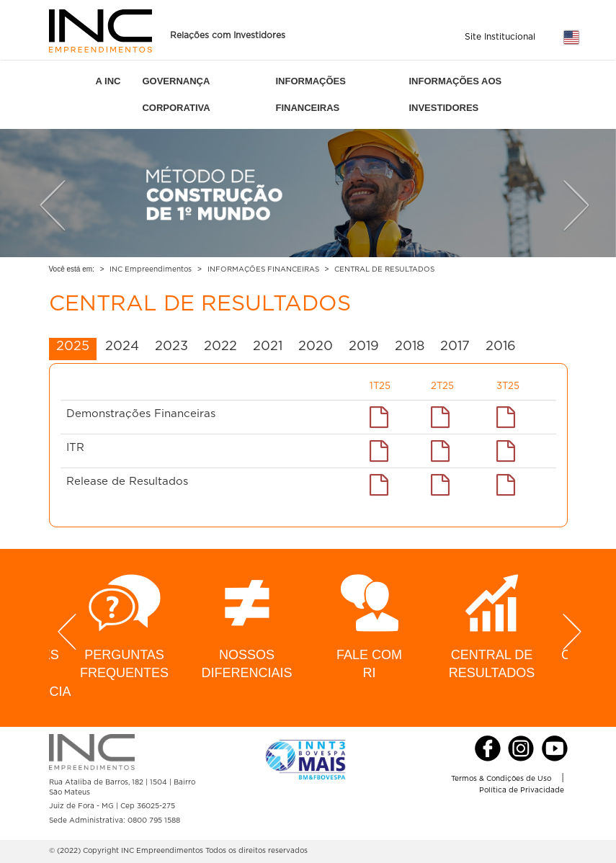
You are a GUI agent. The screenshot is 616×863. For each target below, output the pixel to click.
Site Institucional (500, 37)
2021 (268, 346)
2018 (410, 346)
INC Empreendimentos (151, 269)
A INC (108, 81)
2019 (364, 346)
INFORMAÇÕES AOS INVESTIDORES (455, 94)
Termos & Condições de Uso (501, 779)
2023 (171, 346)
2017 (455, 346)
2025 (73, 346)
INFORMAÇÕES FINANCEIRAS (311, 94)
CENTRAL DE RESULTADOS (384, 269)
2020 (316, 346)
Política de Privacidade (522, 790)
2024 (122, 346)
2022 (220, 346)
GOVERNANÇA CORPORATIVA (176, 94)
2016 (501, 346)
